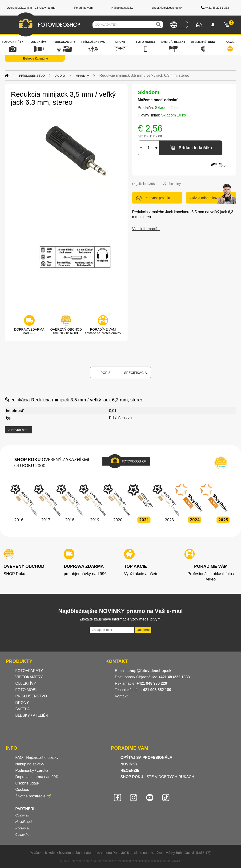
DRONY (22, 703)
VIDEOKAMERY (29, 677)
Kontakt (121, 696)
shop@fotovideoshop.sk (149, 671)
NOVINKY (129, 764)
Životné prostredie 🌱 (33, 796)
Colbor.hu (22, 835)
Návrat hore (18, 430)
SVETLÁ (23, 709)
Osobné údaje (27, 783)
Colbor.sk (22, 815)
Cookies (22, 790)
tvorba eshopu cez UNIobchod (112, 861)
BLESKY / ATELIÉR (32, 715)
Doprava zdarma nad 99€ (37, 777)
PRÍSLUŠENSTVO (31, 696)
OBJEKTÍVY (26, 683)
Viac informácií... (146, 229)
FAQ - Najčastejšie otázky (37, 758)
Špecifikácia (135, 373)
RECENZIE (130, 770)
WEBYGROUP (172, 861)
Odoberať (143, 630)
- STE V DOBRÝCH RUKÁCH (157, 777)
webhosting (140, 861)
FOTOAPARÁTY (29, 671)
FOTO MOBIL (27, 690)
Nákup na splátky (30, 764)
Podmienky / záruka (32, 770)
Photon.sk (23, 828)
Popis (106, 373)
